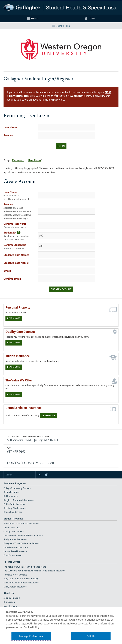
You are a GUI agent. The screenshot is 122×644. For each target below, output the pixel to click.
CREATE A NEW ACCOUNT (71, 96)
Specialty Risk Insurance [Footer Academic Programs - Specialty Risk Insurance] (15, 508)
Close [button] (91, 636)
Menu (34, 18)
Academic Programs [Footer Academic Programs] (15, 483)
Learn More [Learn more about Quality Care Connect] (14, 343)
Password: (10, 136)
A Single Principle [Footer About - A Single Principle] (12, 598)
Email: (7, 271)
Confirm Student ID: (20, 247)
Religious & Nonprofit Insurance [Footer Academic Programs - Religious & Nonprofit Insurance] (19, 500)
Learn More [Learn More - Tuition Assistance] (14, 367)
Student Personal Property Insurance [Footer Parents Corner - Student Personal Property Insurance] (21, 583)
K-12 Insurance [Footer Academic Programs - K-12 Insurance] (11, 496)
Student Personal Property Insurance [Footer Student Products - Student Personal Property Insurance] (21, 524)
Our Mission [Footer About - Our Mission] (9, 602)
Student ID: (20, 236)
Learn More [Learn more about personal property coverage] (14, 318)
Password (18, 161)
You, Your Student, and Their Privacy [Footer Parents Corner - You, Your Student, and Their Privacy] (21, 579)
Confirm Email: (12, 279)
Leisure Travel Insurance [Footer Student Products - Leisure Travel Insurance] (15, 551)
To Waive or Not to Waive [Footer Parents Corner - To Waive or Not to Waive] (15, 575)
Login (92, 18)
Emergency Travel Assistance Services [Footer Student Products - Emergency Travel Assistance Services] (22, 544)
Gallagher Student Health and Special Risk (60, 7)
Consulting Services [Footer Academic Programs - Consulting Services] (13, 512)
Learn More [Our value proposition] (14, 395)
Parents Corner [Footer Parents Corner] (12, 562)
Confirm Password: (20, 226)
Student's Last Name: (16, 263)
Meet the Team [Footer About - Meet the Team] (10, 606)
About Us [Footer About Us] (9, 593)
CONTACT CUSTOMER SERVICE (32, 463)
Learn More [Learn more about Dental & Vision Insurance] (48, 416)
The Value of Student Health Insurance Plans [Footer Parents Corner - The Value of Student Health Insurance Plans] (25, 567)
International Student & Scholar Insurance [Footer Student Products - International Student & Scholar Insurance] (23, 536)
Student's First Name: (16, 255)
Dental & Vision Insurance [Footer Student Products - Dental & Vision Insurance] (16, 548)
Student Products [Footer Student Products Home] (13, 519)
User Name (35, 161)
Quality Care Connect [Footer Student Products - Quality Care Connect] (14, 532)
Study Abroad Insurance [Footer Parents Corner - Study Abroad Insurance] (15, 587)
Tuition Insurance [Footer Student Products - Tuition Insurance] (12, 528)
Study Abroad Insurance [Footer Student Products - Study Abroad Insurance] (15, 539)
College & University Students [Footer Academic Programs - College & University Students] (17, 488)
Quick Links (63, 26)
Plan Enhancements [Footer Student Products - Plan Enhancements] (13, 556)
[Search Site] (20, 475)
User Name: (10, 128)
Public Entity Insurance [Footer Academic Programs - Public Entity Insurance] (14, 504)
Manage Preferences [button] (31, 636)
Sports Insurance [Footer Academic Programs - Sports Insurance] (12, 492)
